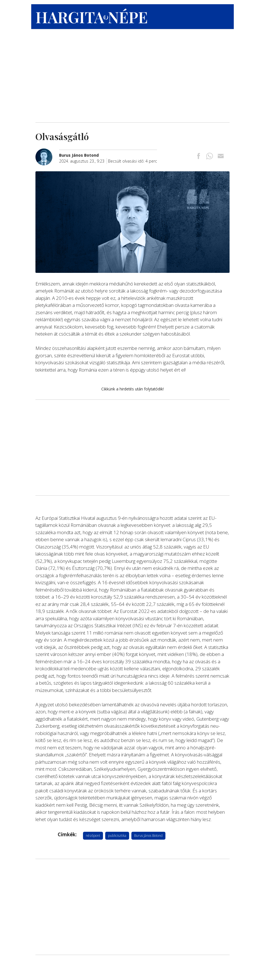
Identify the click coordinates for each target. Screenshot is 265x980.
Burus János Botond (148, 836)
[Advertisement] (132, 75)
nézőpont (93, 836)
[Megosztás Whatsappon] (210, 157)
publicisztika (117, 836)
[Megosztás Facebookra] (199, 157)
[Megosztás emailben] (221, 157)
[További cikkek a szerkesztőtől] (47, 151)
